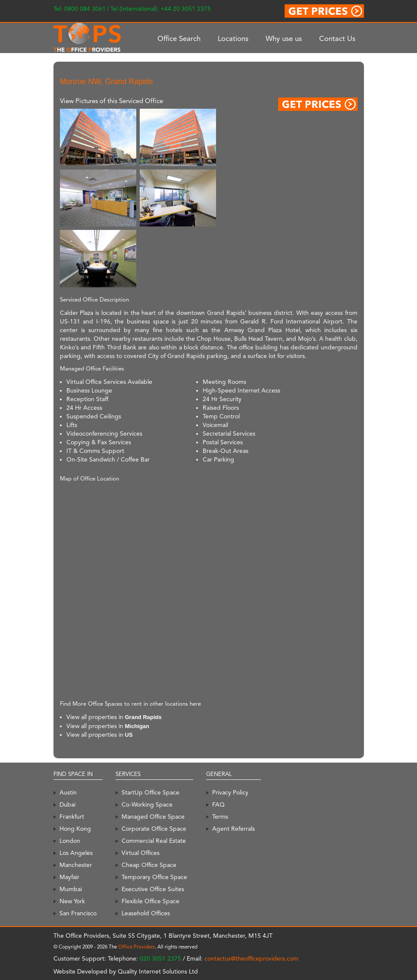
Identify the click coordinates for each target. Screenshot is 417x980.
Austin (68, 792)
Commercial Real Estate (154, 841)
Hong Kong (75, 829)
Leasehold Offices (146, 913)
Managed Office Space (153, 817)
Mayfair (69, 877)
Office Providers (136, 947)
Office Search (179, 38)
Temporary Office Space (154, 877)
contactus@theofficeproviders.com (251, 958)
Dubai (67, 804)
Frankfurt (72, 817)
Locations (233, 38)
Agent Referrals (234, 829)
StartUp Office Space (150, 792)
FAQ (218, 804)
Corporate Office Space (154, 829)
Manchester (76, 865)
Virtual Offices (141, 853)
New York (72, 901)
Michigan (137, 726)
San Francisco (78, 913)
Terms (220, 817)
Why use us (284, 38)
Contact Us (337, 38)
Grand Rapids (143, 717)
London (70, 841)
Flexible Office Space (150, 901)
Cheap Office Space (149, 865)
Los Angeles (76, 853)
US (129, 735)
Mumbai (71, 889)
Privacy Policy (230, 792)
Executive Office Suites (153, 889)
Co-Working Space (147, 804)
